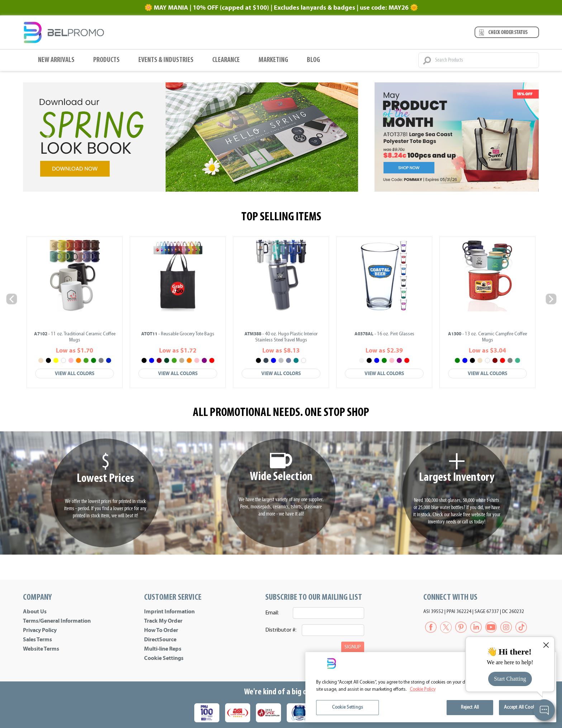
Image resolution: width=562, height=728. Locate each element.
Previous (11, 299)
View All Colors (75, 373)
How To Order (161, 630)
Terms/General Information (57, 621)
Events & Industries (166, 60)
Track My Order (163, 621)
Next (551, 299)
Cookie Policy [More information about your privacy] (423, 689)
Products (106, 60)
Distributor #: (281, 630)
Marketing (273, 60)
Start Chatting (510, 679)
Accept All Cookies (522, 707)
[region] (431, 687)
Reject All (470, 707)
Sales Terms (37, 640)
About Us (35, 612)
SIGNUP (353, 647)
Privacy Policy (40, 630)
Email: (272, 613)
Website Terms (41, 649)
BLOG (313, 60)
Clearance (226, 60)
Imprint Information (169, 612)
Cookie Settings (164, 658)
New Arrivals (56, 60)
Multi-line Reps (163, 649)
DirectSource (160, 640)
